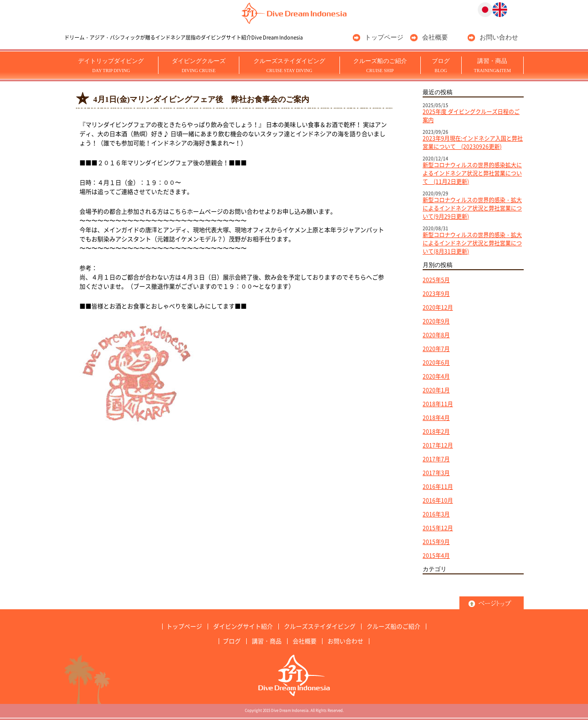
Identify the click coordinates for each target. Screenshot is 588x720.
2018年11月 (438, 404)
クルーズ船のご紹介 (380, 65)
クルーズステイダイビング (289, 65)
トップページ (384, 37)
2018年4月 (436, 418)
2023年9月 (436, 294)
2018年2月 (436, 431)
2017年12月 (438, 445)
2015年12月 (438, 528)
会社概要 (435, 37)
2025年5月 (436, 280)
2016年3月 (436, 514)
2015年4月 (436, 556)
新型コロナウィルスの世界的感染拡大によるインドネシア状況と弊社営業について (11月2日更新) (472, 173)
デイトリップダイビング (111, 65)
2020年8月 (436, 335)
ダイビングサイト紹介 (243, 626)
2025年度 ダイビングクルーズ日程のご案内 (471, 116)
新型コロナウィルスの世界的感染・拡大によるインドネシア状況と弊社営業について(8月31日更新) (472, 243)
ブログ (441, 65)
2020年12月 (438, 307)
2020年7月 (436, 349)
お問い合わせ (499, 37)
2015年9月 (436, 542)
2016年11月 (438, 487)
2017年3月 (436, 473)
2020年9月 (436, 321)
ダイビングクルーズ (199, 65)
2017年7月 (436, 459)
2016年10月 (438, 500)
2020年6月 (436, 363)
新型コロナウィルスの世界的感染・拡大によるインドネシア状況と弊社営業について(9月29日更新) (472, 208)
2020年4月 (436, 376)
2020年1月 (436, 390)
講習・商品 (493, 65)
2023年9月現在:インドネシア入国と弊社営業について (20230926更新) (473, 142)
